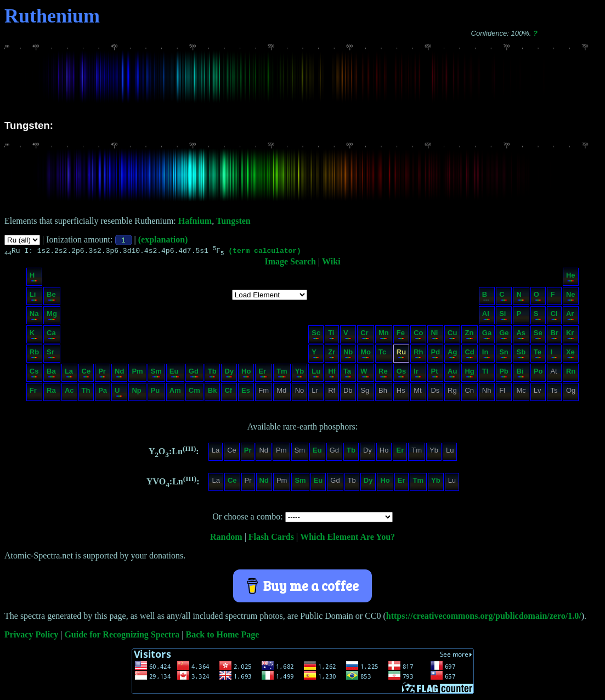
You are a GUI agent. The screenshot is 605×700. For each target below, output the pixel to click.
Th (86, 393)
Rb (34, 355)
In (486, 355)
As (521, 335)
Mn (384, 335)
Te (538, 355)
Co (418, 335)
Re (383, 374)
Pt (435, 374)
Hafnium (195, 221)
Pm (137, 374)
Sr (51, 355)
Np (137, 393)
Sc (316, 335)
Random (226, 538)
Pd (435, 355)
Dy (229, 374)
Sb (521, 355)
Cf (228, 393)
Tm (282, 374)
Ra (51, 393)
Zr (332, 355)
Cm (194, 393)
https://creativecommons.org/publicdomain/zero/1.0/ (484, 617)
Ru (401, 355)
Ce (86, 374)
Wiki (331, 263)
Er (263, 374)
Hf (332, 374)
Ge (504, 335)
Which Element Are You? (347, 538)
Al (486, 316)
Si (503, 316)
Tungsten (233, 221)
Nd (119, 374)
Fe (401, 335)
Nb (348, 355)
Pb (504, 374)
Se (538, 335)
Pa (103, 393)
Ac (69, 393)
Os (401, 374)
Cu (452, 335)
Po (538, 374)
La (69, 374)
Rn (571, 374)
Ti (331, 335)
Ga (487, 335)
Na (34, 316)
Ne (571, 297)
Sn (504, 355)
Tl (486, 374)
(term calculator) (265, 252)
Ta (347, 374)
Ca (51, 335)
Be (51, 297)
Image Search (290, 263)
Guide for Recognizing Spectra (122, 636)
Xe (570, 355)
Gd (194, 374)
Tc (383, 355)
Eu (175, 374)
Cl (554, 316)
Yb (300, 374)
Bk (213, 393)
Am (175, 393)
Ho (246, 374)
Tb (212, 374)
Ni (435, 335)
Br (554, 335)
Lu (316, 374)
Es (246, 393)
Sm (156, 374)
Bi (520, 374)
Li (34, 297)
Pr (102, 374)
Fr (34, 393)
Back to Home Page (223, 636)
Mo (366, 355)
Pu (156, 393)
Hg (469, 374)
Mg (52, 316)
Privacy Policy (31, 636)
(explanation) (163, 239)
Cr (365, 335)
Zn (469, 335)
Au (452, 374)
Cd (469, 355)
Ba (51, 374)
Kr (570, 335)
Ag (452, 355)
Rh (418, 355)
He (571, 278)
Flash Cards (271, 538)
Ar (570, 316)
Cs (34, 374)
